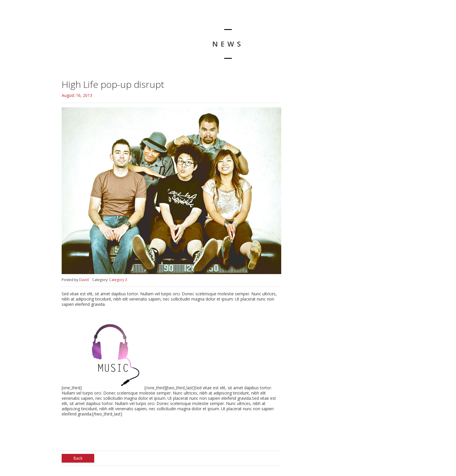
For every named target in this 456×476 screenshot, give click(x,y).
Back (78, 458)
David (84, 280)
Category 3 (118, 280)
